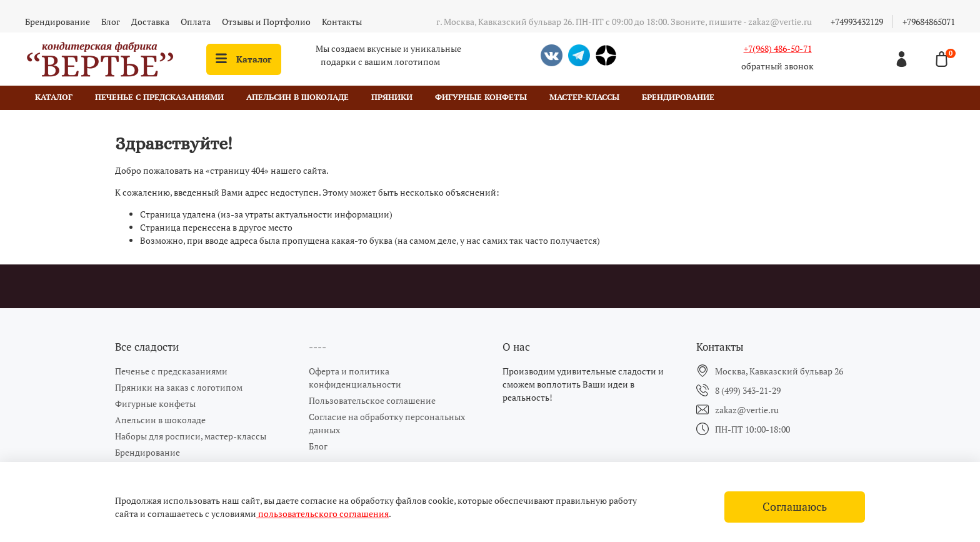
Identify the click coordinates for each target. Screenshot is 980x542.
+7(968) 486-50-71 (778, 48)
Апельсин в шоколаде (297, 97)
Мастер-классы (584, 97)
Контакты (342, 22)
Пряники (392, 97)
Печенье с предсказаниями (159, 97)
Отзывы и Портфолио (266, 22)
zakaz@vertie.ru (747, 410)
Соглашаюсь (795, 507)
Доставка (150, 22)
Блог (111, 22)
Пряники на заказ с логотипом (179, 387)
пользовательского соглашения (322, 514)
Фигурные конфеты (481, 97)
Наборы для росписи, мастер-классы (191, 436)
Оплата (196, 22)
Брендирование (57, 22)
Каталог (244, 59)
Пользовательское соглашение (372, 400)
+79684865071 (929, 22)
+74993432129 (857, 22)
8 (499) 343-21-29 (748, 390)
